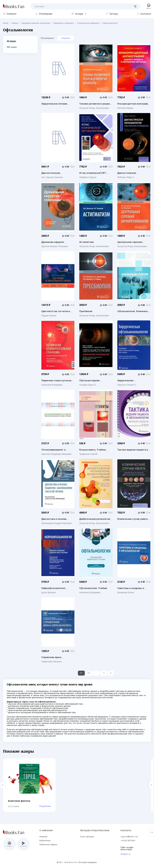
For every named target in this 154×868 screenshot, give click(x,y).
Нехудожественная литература (36, 23)
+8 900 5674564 (128, 841)
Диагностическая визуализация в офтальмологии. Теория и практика (55, 173)
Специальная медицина (88, 23)
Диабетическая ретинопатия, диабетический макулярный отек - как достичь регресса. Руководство (95, 519)
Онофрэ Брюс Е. (88, 385)
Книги (6, 23)
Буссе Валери (49, 593)
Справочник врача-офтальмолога (52, 657)
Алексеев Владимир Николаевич (52, 385)
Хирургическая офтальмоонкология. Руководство (129, 381)
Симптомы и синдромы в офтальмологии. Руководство (134, 588)
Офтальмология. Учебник (93, 588)
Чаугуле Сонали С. (127, 385)
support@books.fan (129, 837)
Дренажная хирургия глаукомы (53, 242)
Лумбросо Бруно (88, 177)
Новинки (66, 38)
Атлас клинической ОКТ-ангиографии (93, 173)
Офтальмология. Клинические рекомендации (134, 311)
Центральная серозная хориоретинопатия (130, 242)
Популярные (47, 38)
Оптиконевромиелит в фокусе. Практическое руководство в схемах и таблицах (54, 450)
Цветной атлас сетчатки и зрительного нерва (56, 311)
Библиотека (45, 841)
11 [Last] (104, 673)
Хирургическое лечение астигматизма (54, 104)
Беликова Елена (126, 593)
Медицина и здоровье (64, 23)
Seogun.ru (126, 854)
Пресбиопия (86, 311)
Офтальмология (110, 23)
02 (89, 673)
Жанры (15, 23)
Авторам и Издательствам (95, 830)
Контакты (126, 830)
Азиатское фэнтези (19, 801)
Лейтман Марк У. (126, 177)
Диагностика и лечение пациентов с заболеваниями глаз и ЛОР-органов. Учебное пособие (57, 519)
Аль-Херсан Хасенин (52, 177)
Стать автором (87, 837)
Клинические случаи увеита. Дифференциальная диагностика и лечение (133, 519)
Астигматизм (86, 242)
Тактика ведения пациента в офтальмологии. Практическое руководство (133, 450)
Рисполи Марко (125, 108)
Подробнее (45, 806)
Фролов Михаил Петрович (55, 246)
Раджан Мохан (49, 316)
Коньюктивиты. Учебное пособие (93, 450)
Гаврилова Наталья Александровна (51, 662)
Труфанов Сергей (88, 454)
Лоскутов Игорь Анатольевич (94, 108)
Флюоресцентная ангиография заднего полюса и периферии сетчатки (134, 104)
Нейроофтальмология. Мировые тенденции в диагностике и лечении (54, 588)
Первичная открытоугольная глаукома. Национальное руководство (57, 381)
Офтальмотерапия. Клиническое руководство (94, 381)
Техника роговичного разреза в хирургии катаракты (95, 104)
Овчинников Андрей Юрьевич (57, 523)
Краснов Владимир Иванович (56, 454)
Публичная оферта (48, 845)
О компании (46, 830)
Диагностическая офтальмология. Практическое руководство (132, 173)
